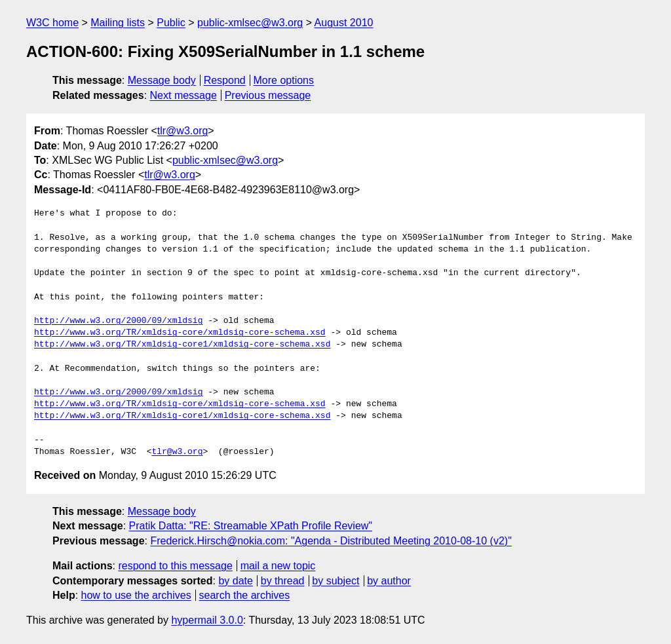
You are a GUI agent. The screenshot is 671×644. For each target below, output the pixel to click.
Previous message (268, 95)
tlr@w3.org (183, 131)
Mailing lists (118, 23)
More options (284, 80)
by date (235, 581)
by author (389, 581)
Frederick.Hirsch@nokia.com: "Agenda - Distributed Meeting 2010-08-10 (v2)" (331, 541)
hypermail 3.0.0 (207, 620)
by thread (283, 581)
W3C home (52, 23)
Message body (162, 80)
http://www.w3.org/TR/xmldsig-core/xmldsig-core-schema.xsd (180, 333)
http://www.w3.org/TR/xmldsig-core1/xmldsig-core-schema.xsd (182, 345)
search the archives (245, 595)
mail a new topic (278, 566)
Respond (225, 80)
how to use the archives (136, 595)
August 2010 (344, 23)
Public (171, 23)
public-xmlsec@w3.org (250, 23)
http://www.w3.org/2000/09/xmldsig (118, 321)
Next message (183, 95)
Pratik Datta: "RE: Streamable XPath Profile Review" (251, 526)
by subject (335, 581)
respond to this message (175, 566)
